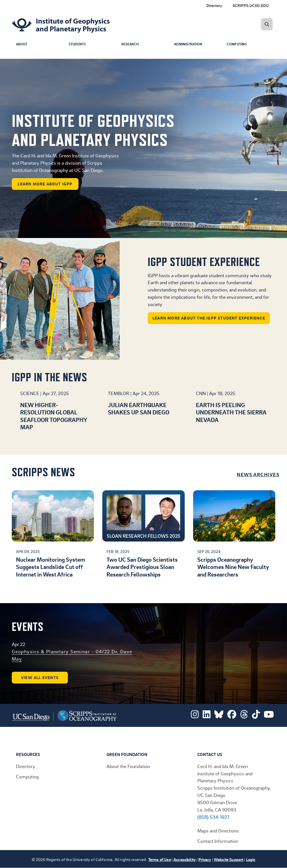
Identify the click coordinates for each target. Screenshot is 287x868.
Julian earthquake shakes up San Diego (139, 408)
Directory (26, 766)
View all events (40, 677)
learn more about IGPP (45, 184)
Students (78, 44)
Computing (238, 44)
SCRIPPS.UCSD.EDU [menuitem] (251, 5)
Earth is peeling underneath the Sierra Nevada (231, 412)
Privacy (205, 859)
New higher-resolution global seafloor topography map (54, 416)
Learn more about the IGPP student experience (209, 318)
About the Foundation (128, 766)
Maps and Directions (218, 830)
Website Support (229, 859)
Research (131, 44)
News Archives (258, 474)
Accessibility (185, 859)
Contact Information (218, 841)
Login (251, 859)
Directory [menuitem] (214, 5)
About (22, 44)
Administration (190, 44)
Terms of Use (160, 859)
